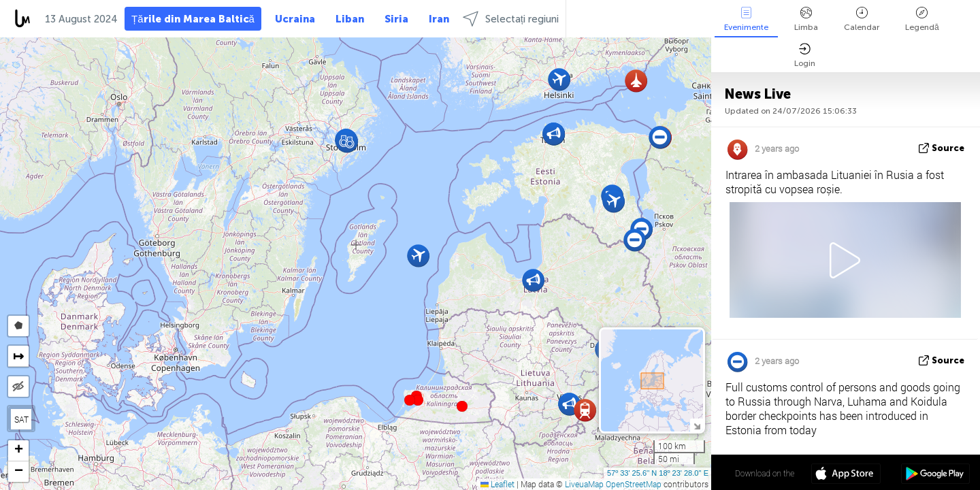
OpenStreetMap (634, 484)
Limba (806, 19)
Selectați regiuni (511, 19)
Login (805, 55)
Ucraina (295, 19)
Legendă (922, 19)
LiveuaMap (584, 484)
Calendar (862, 19)
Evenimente (746, 19)
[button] (418, 400)
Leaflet (497, 484)
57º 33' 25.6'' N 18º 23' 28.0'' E (658, 473)
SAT (21, 419)
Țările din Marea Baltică (193, 19)
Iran (439, 19)
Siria (396, 19)
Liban (350, 19)
